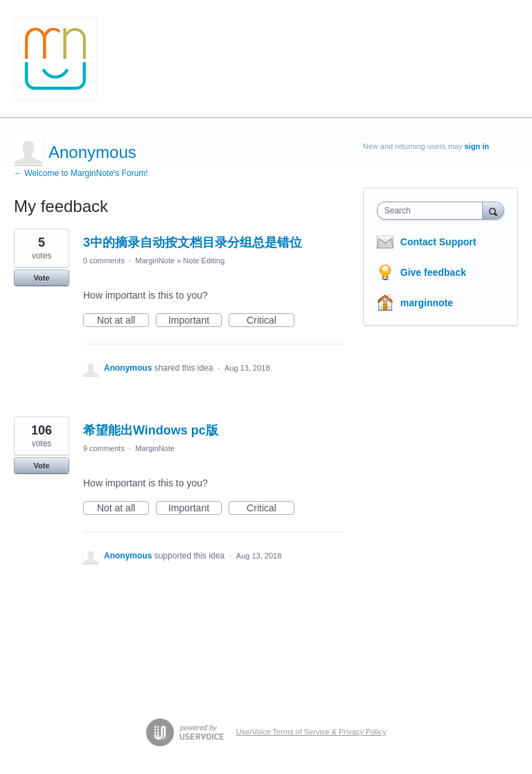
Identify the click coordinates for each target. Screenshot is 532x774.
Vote (41, 278)
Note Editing (204, 261)
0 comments (104, 261)
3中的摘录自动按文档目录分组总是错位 (193, 243)
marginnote (427, 303)
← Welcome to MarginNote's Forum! (81, 173)
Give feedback (433, 272)
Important (195, 321)
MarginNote (155, 261)
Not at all (123, 321)
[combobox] (433, 211)
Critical (271, 321)
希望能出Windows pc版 (151, 430)
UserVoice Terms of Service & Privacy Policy (311, 732)
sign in (477, 146)
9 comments (104, 448)
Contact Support (438, 242)
